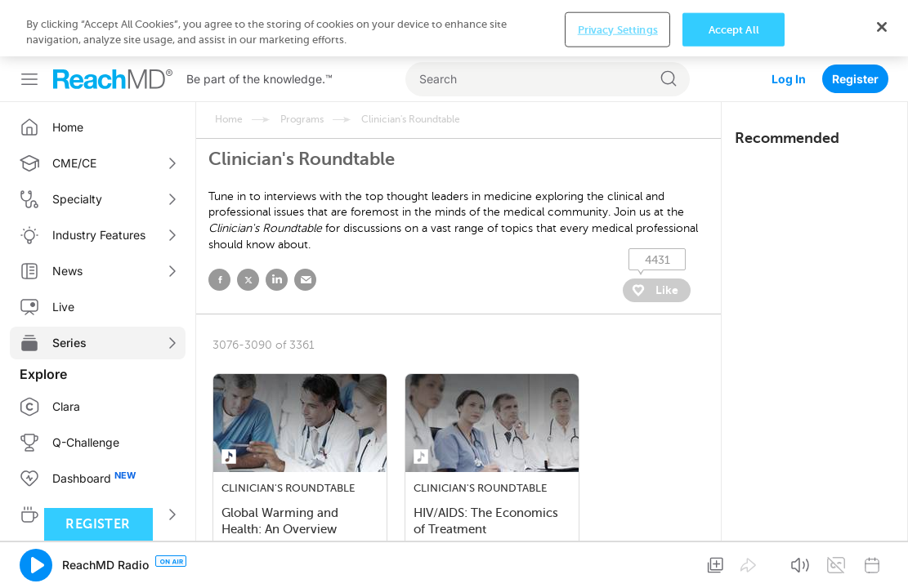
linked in (277, 223)
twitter (248, 223)
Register (855, 22)
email (305, 223)
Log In (789, 22)
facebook (219, 223)
